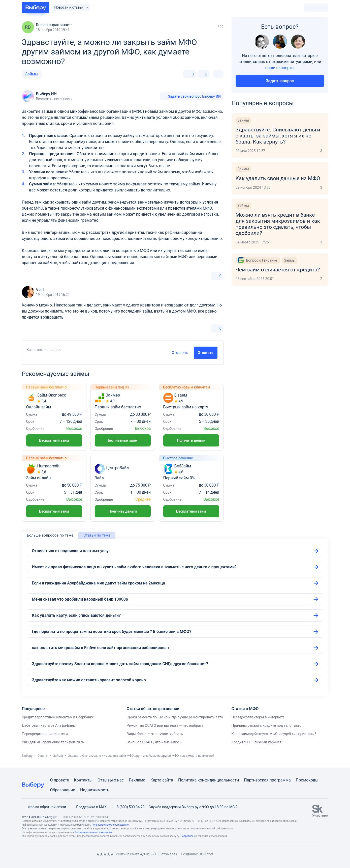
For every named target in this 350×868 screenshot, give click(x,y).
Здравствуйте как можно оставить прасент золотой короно (89, 680)
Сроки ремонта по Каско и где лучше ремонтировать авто (175, 717)
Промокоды (307, 780)
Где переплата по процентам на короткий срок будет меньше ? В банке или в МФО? (112, 632)
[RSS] (64, 854)
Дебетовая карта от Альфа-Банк (49, 725)
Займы (32, 74)
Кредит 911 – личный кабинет (256, 742)
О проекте (60, 780)
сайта (168, 780)
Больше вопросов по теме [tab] (50, 535)
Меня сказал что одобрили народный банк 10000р (80, 599)
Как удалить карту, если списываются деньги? (76, 615)
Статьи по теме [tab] (97, 535)
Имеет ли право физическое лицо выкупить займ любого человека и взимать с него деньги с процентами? (134, 567)
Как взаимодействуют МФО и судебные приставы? (274, 734)
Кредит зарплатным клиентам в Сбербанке (58, 717)
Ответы (43, 756)
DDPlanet (206, 854)
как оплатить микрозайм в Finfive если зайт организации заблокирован (100, 648)
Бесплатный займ (54, 440)
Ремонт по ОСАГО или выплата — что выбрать (165, 725)
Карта (156, 780)
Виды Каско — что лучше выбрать (155, 734)
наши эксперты (280, 68)
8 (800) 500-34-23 (128, 807)
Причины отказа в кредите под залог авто (266, 725)
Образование (63, 790)
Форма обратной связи (44, 807)
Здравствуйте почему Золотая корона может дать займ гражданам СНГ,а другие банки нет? (120, 664)
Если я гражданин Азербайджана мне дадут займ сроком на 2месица (99, 583)
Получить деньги (191, 440)
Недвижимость (95, 790)
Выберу (27, 756)
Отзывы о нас (111, 780)
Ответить (206, 353)
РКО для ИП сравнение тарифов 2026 (53, 742)
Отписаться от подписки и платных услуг (71, 551)
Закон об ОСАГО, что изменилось (154, 742)
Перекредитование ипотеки (45, 734)
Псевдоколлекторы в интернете (258, 717)
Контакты (83, 780)
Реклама (137, 780)
